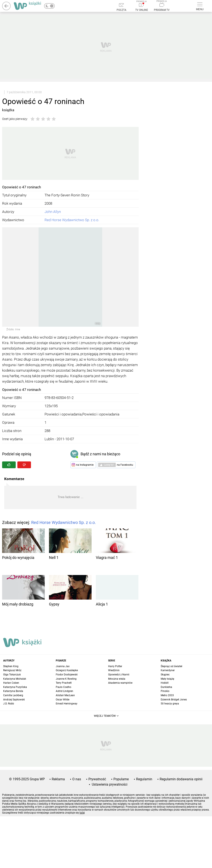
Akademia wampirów (120, 683)
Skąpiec (165, 675)
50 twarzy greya (170, 704)
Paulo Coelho (63, 687)
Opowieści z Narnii (119, 675)
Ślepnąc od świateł (171, 666)
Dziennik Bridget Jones (174, 700)
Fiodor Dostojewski (67, 675)
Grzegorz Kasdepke (67, 670)
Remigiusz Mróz (12, 670)
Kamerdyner (168, 670)
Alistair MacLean (65, 695)
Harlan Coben (11, 683)
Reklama (58, 779)
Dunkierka (166, 687)
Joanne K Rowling (66, 679)
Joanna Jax (63, 666)
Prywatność (97, 779)
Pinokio (165, 691)
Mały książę (167, 679)
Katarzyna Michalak (15, 679)
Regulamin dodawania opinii (181, 779)
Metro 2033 (167, 695)
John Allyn (53, 212)
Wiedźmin (114, 670)
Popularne (121, 779)
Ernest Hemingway (67, 704)
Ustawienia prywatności (110, 784)
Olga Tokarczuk (12, 675)
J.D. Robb (9, 704)
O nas (77, 779)
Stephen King (11, 666)
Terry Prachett (64, 683)
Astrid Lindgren (64, 691)
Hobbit (165, 683)
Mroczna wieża (117, 679)
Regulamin (144, 779)
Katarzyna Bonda (13, 691)
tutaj (82, 813)
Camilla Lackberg (13, 695)
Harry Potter (115, 666)
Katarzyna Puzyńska (15, 687)
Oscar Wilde (63, 700)
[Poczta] (121, 7)
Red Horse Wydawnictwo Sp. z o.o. (72, 220)
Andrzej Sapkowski (14, 700)
